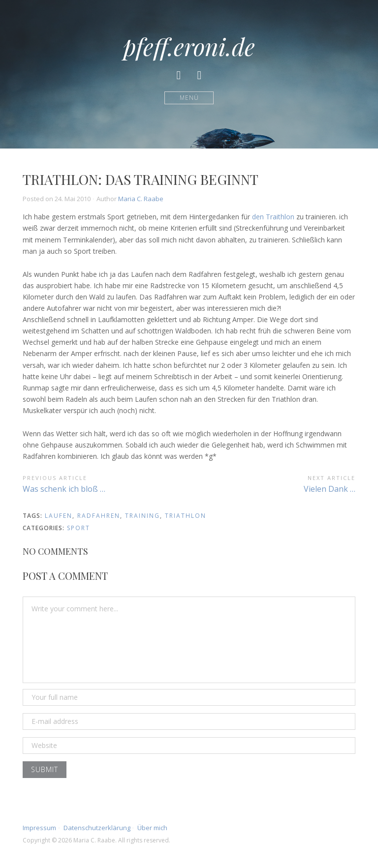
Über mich (152, 828)
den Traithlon (273, 217)
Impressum (39, 828)
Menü (189, 98)
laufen (59, 516)
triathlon (186, 516)
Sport (79, 528)
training (142, 516)
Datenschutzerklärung (97, 828)
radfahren (99, 516)
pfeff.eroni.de (189, 46)
